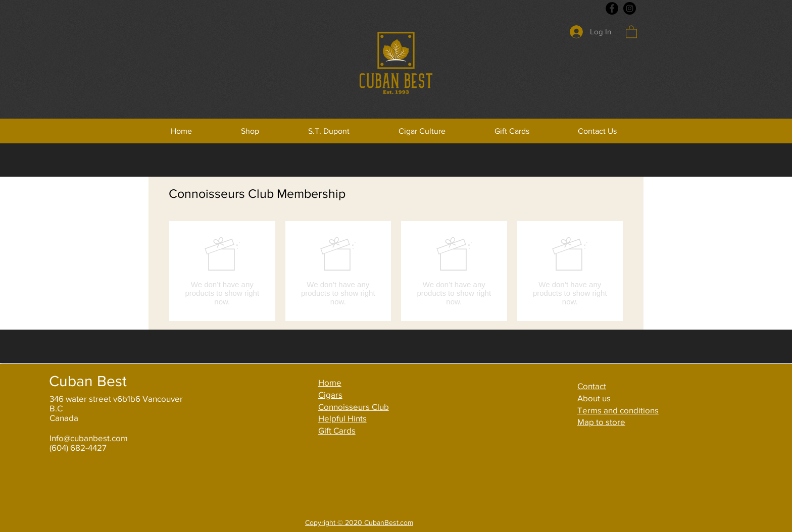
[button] (631, 31)
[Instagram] (630, 8)
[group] (396, 271)
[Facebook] (612, 8)
